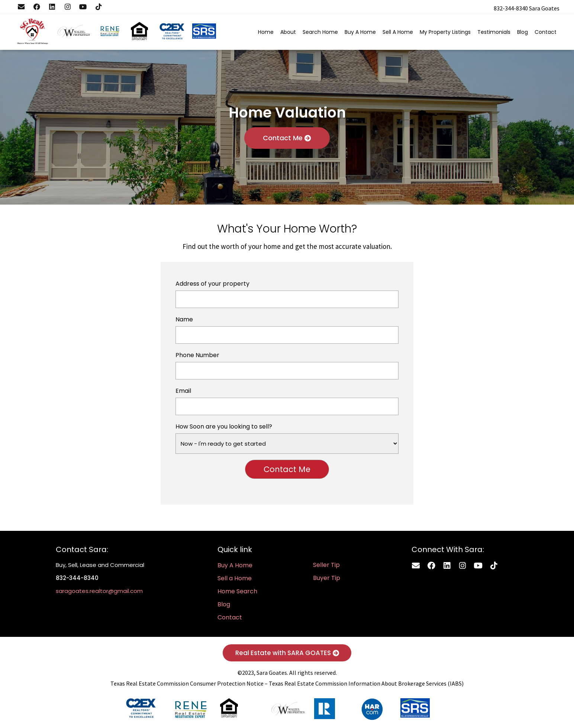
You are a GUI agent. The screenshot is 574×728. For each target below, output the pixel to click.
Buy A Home (359, 34)
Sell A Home (397, 34)
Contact (544, 34)
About (287, 34)
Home (265, 34)
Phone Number (287, 367)
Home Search (237, 594)
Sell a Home (235, 581)
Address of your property (287, 296)
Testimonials (493, 34)
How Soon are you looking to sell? (287, 440)
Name (287, 332)
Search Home (319, 34)
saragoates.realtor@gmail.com (99, 593)
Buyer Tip (327, 580)
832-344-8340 (511, 8)
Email (287, 403)
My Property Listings (444, 34)
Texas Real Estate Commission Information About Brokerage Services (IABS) (366, 686)
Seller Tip (326, 567)
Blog (521, 34)
